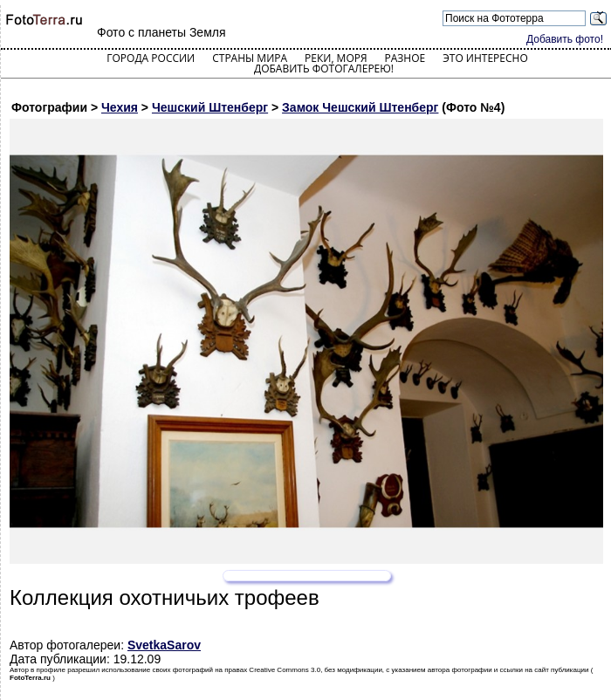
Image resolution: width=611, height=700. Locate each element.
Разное (405, 58)
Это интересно (485, 58)
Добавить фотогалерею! (324, 69)
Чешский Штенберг (210, 107)
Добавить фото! (565, 39)
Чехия (120, 107)
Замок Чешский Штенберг (360, 107)
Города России (151, 58)
